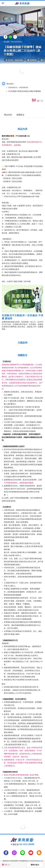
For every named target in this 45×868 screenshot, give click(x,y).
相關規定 (20, 115)
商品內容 (8, 115)
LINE (10, 37)
